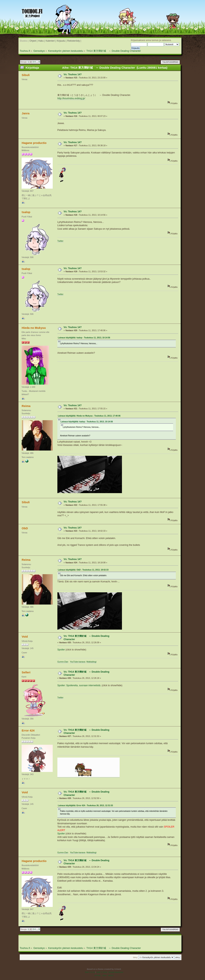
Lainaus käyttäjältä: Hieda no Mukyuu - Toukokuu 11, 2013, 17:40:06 (89, 416)
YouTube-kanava (78, 662)
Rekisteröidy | (74, 41)
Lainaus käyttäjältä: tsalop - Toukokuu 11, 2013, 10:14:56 (84, 338)
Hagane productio (34, 143)
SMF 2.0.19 (90, 972)
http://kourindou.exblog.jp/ (71, 98)
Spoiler (61, 650)
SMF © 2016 (102, 972)
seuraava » (176, 58)
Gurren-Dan (63, 662)
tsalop (26, 212)
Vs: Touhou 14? (73, 74)
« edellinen (165, 58)
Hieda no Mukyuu (34, 328)
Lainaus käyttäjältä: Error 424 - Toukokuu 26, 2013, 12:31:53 (85, 805)
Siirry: (135, 957)
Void (25, 637)
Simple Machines (116, 972)
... (37, 62)
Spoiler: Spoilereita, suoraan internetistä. (79, 685)
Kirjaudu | (62, 41)
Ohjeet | (33, 41)
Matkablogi (92, 662)
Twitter (60, 241)
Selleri (26, 672)
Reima (26, 406)
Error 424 (28, 730)
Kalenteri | (51, 41)
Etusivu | (24, 41)
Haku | (42, 41)
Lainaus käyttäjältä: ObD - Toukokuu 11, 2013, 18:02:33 (83, 570)
